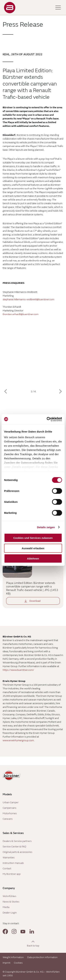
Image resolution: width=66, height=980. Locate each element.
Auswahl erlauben (33, 548)
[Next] (60, 391)
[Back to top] (33, 943)
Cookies (18, 963)
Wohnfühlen (9, 896)
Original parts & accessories (17, 852)
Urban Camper (11, 802)
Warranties (9, 858)
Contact (7, 868)
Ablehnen (33, 559)
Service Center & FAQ (14, 847)
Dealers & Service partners (17, 841)
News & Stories (11, 902)
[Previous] (6, 391)
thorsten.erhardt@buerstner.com (21, 314)
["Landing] (10, 8)
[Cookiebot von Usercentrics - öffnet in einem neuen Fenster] (47, 419)
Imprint (7, 963)
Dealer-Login (10, 913)
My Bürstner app (12, 874)
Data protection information (42, 957)
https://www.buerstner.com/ (18, 670)
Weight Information (13, 957)
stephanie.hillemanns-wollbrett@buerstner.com (28, 299)
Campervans (9, 808)
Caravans (8, 819)
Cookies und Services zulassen (33, 538)
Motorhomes (10, 813)
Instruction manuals (13, 863)
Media (6, 907)
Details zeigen (46, 527)
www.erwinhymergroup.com (18, 740)
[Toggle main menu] (58, 8)
